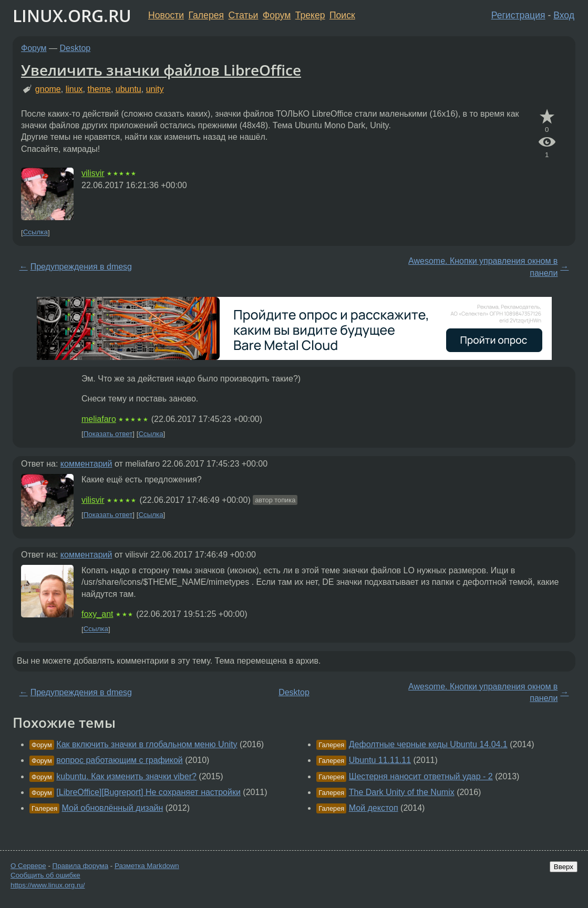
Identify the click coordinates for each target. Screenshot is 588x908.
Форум (277, 15)
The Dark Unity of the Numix (402, 792)
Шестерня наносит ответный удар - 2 (421, 776)
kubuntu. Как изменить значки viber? (126, 776)
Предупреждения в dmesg (81, 267)
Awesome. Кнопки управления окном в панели (483, 267)
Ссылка (35, 233)
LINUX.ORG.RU (72, 16)
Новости (166, 15)
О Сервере (28, 866)
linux (74, 89)
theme (99, 89)
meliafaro (99, 419)
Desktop (75, 48)
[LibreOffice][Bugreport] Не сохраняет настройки (148, 792)
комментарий (86, 464)
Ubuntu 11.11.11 (380, 760)
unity (155, 89)
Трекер (310, 15)
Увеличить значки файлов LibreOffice (161, 70)
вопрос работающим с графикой (119, 760)
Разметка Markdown (147, 866)
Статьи (243, 15)
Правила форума (81, 866)
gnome (48, 89)
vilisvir (93, 173)
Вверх (564, 867)
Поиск (342, 15)
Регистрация (518, 15)
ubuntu (128, 89)
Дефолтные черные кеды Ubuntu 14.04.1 (428, 744)
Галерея (206, 15)
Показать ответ (108, 434)
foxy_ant (97, 614)
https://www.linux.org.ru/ (48, 885)
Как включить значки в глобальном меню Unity (147, 744)
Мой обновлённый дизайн (113, 808)
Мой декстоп (374, 808)
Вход (564, 15)
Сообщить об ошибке (45, 875)
